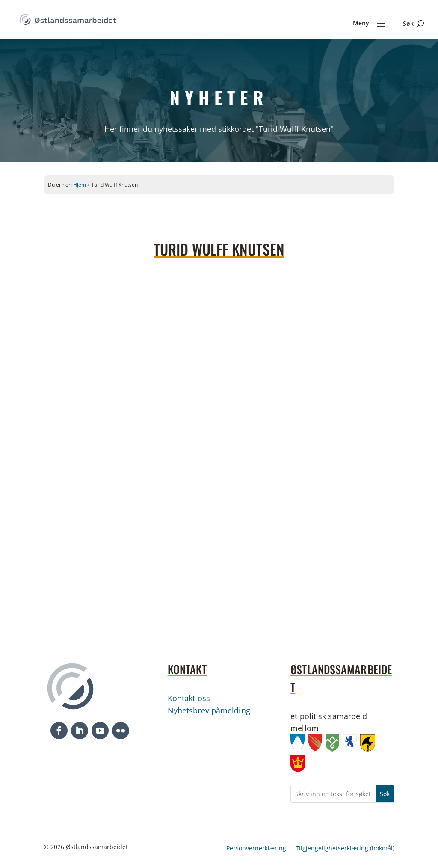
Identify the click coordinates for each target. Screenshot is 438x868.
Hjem (80, 185)
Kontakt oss (189, 698)
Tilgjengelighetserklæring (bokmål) (345, 849)
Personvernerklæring (256, 849)
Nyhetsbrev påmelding (209, 710)
